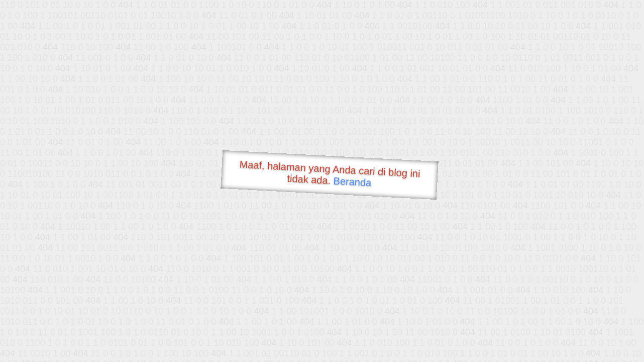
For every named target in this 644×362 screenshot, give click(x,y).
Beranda (352, 182)
